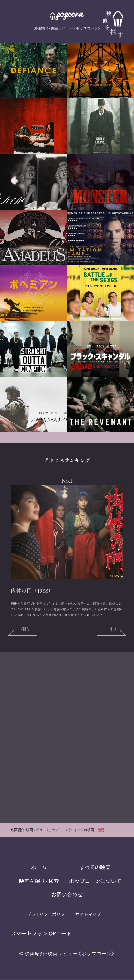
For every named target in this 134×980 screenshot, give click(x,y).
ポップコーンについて (95, 882)
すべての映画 (95, 868)
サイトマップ (88, 915)
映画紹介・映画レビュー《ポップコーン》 (70, 954)
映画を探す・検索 (39, 882)
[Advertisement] (67, 738)
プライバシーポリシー (48, 915)
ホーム (39, 868)
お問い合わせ (67, 896)
